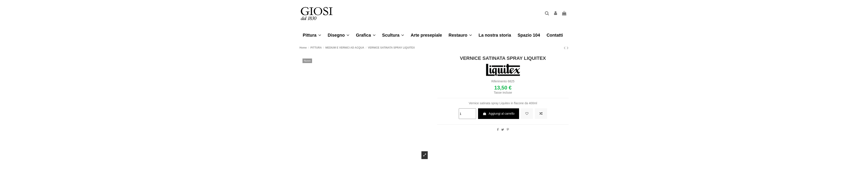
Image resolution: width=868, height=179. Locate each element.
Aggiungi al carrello (499, 114)
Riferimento (499, 81)
